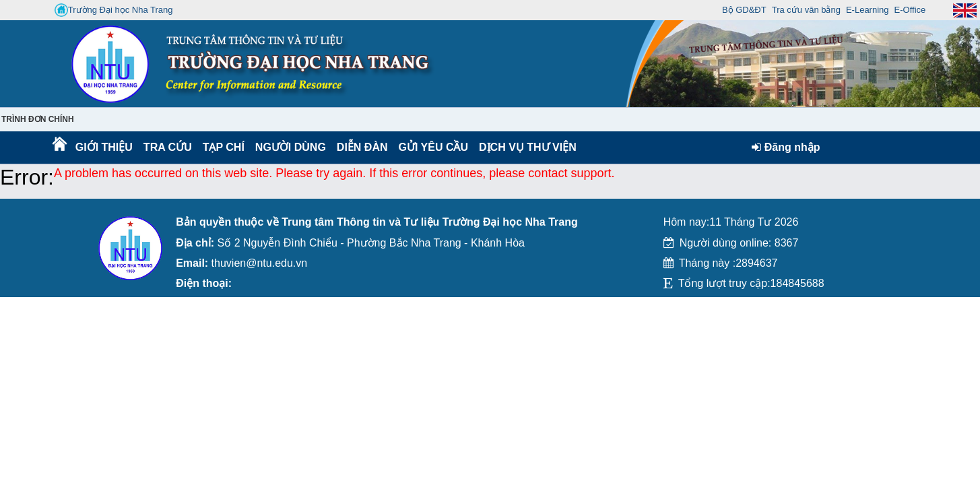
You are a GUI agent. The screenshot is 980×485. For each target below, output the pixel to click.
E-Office (910, 10)
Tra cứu (167, 147)
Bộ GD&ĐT (744, 10)
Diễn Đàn (362, 147)
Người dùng (289, 147)
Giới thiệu (103, 147)
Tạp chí (224, 147)
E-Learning (868, 10)
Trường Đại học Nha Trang (114, 10)
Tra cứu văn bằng (806, 10)
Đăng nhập (786, 147)
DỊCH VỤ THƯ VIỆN (525, 147)
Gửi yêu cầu (434, 147)
